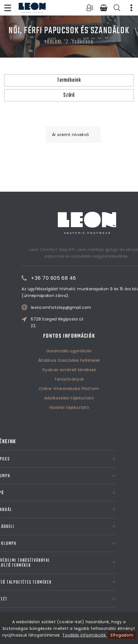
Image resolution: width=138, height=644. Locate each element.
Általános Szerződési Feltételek (69, 345)
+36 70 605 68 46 (76, 278)
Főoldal (54, 42)
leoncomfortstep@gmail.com (84, 307)
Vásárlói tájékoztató (69, 392)
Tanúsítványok (69, 364)
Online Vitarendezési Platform (69, 373)
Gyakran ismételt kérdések (69, 354)
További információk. (84, 635)
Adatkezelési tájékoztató (69, 383)
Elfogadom (122, 635)
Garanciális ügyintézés (69, 335)
